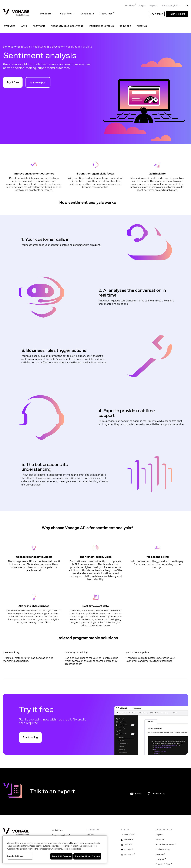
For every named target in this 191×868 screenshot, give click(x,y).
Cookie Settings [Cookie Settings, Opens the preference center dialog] (15, 856)
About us (90, 835)
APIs (24, 26)
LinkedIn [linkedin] (128, 840)
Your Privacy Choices (165, 845)
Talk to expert (38, 83)
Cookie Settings (163, 849)
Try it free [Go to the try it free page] (13, 82)
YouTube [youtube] (128, 850)
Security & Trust (163, 864)
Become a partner (60, 835)
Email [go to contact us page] (138, 793)
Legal (158, 835)
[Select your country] (171, 6)
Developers (87, 14)
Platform (39, 26)
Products (46, 14)
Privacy (159, 840)
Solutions (66, 14)
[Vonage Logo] (16, 12)
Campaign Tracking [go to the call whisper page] (76, 652)
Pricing (142, 26)
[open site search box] (187, 6)
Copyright (160, 859)
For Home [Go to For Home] (130, 6)
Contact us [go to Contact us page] (158, 793)
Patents (159, 854)
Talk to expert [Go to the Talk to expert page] (177, 14)
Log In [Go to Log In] (142, 6)
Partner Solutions (102, 26)
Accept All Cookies (61, 856)
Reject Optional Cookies (87, 856)
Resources (106, 14)
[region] (55, 849)
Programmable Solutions (67, 26)
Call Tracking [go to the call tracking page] (11, 652)
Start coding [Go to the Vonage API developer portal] (30, 737)
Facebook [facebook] (128, 835)
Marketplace (57, 830)
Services (125, 26)
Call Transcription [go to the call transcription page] (138, 652)
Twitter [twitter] (127, 845)
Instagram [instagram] (129, 854)
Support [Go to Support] (154, 6)
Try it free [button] (156, 14)
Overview (10, 26)
